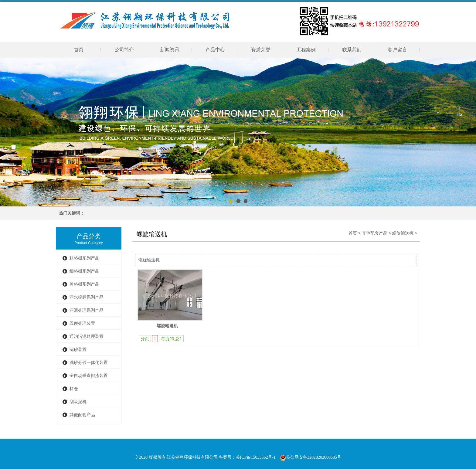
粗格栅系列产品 (84, 258)
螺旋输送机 (403, 233)
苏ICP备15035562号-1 (256, 457)
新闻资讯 (170, 50)
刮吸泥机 (78, 402)
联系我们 (352, 50)
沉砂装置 (78, 350)
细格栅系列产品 (84, 271)
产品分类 (89, 236)
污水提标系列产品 (87, 297)
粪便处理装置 (82, 323)
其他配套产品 (82, 415)
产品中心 (215, 50)
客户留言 (397, 50)
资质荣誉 (261, 50)
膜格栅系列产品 (84, 284)
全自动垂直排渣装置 (89, 376)
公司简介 (124, 50)
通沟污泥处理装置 (87, 336)
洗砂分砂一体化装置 (89, 363)
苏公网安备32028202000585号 (311, 457)
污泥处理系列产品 (87, 310)
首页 (79, 50)
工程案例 (306, 50)
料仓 (74, 389)
